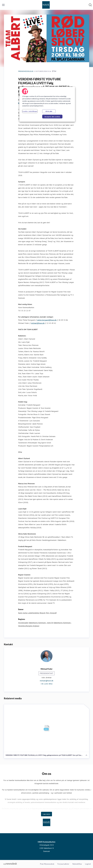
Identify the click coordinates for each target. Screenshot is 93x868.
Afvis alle (49, 111)
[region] (47, 104)
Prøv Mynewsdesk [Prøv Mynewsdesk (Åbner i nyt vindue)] (47, 864)
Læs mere (46, 814)
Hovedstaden (23, 623)
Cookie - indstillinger (30, 111)
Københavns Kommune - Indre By (41, 623)
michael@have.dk (38, 323)
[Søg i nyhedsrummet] (90, 5)
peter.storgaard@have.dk (47, 320)
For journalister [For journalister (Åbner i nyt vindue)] (63, 864)
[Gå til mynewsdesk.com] (10, 864)
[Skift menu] (3, 5)
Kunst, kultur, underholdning (29, 613)
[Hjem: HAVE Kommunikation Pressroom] (46, 5)
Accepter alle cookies (52, 117)
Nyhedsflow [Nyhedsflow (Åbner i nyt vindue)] (77, 864)
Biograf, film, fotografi (48, 613)
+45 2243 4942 (47, 684)
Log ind (88, 864)
